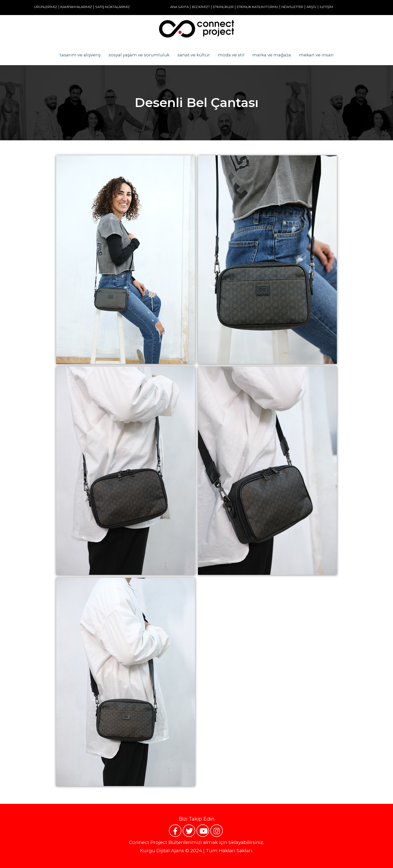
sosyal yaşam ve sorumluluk (139, 55)
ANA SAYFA (179, 7)
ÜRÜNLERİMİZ (46, 7)
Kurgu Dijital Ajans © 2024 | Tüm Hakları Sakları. (197, 851)
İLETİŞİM (326, 7)
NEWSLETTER (292, 7)
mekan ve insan (316, 55)
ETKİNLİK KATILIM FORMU (258, 7)
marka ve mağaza (272, 55)
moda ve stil (231, 55)
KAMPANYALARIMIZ (76, 7)
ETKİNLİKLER (223, 7)
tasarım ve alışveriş (80, 55)
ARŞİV (311, 7)
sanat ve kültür (194, 55)
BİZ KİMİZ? (201, 7)
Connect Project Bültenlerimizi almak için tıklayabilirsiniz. (197, 842)
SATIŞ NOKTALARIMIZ (113, 7)
